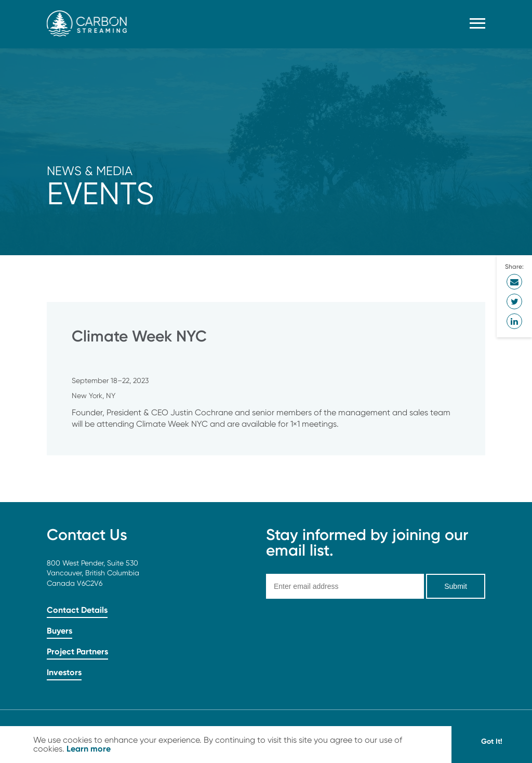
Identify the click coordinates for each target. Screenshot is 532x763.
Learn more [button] (89, 748)
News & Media (90, 171)
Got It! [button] (492, 741)
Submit (456, 586)
